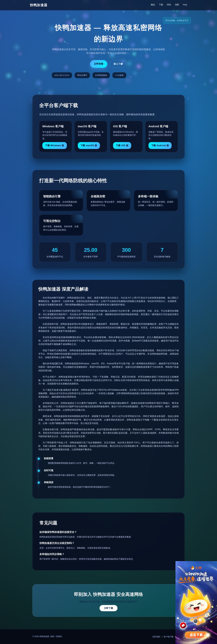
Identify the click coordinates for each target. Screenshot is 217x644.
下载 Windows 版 (55, 145)
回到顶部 (156, 637)
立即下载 (109, 608)
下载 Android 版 (160, 145)
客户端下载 (169, 637)
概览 (153, 5)
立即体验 (99, 64)
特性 (169, 5)
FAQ (185, 5)
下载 (161, 5)
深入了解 (118, 64)
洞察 (177, 5)
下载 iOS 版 (122, 145)
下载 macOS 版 (89, 145)
